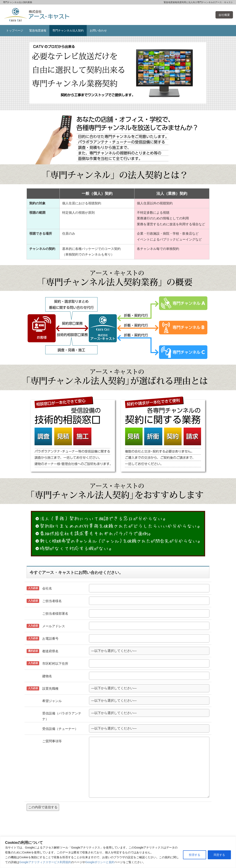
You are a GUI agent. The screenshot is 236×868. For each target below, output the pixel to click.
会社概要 (224, 15)
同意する (219, 855)
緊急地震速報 (38, 30)
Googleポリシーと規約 (100, 862)
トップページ (15, 30)
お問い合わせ (98, 30)
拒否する (195, 855)
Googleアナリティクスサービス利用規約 (45, 862)
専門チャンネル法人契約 (68, 30)
